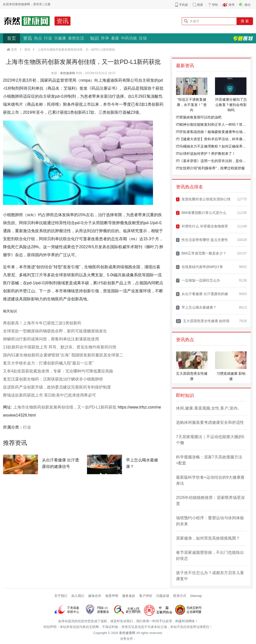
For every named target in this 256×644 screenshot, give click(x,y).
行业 (48, 38)
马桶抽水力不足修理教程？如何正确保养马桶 (211, 146)
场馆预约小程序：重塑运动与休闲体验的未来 (210, 521)
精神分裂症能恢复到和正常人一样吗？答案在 (211, 124)
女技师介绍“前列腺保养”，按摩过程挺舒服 (210, 168)
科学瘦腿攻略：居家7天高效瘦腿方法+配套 (209, 460)
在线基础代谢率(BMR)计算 (200, 267)
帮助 (215, 5)
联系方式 (180, 596)
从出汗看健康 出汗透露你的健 (202, 294)
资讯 (62, 21)
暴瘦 (115, 38)
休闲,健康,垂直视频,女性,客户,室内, (207, 408)
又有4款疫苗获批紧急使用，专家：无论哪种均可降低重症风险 (58, 371)
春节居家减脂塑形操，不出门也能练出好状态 (210, 555)
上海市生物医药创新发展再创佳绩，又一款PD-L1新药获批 (65, 407)
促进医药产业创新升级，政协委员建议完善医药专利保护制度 (57, 387)
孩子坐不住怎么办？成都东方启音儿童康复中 (210, 576)
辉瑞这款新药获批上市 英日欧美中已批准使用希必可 (49, 395)
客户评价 (146, 596)
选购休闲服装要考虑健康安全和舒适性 (210, 422)
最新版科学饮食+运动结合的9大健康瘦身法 (210, 480)
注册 (47, 4)
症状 (143, 38)
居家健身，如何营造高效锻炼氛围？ (208, 538)
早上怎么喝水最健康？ (196, 307)
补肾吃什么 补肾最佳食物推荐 (202, 226)
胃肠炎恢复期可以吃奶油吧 (199, 117)
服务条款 (129, 596)
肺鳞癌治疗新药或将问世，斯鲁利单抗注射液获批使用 (51, 339)
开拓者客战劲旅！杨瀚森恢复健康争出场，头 (211, 132)
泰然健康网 (67, 73)
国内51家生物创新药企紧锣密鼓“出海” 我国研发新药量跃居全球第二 (63, 355)
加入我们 (78, 596)
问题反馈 (163, 596)
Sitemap (196, 596)
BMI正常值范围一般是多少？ (201, 253)
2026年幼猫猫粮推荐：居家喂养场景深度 (210, 501)
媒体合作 (95, 596)
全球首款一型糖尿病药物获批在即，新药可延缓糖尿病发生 (55, 331)
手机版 (183, 5)
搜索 (200, 5)
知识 (94, 38)
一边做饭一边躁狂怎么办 (198, 280)
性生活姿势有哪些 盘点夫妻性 (202, 240)
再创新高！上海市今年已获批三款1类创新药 (42, 323)
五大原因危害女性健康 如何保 (203, 321)
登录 (39, 4)
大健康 (60, 38)
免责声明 (112, 596)
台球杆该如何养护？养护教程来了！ (206, 154)
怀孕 (105, 38)
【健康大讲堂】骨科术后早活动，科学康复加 (211, 139)
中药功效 (129, 38)
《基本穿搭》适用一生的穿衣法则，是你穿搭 (211, 161)
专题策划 (243, 38)
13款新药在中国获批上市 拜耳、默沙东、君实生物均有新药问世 (60, 347)
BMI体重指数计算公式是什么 (201, 213)
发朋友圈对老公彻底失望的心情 (203, 199)
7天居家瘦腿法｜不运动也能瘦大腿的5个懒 (210, 440)
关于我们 (61, 596)
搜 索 (245, 21)
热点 (38, 38)
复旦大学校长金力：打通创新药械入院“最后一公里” (48, 363)
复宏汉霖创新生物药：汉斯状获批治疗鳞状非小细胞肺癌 (53, 379)
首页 (11, 38)
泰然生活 (76, 38)
